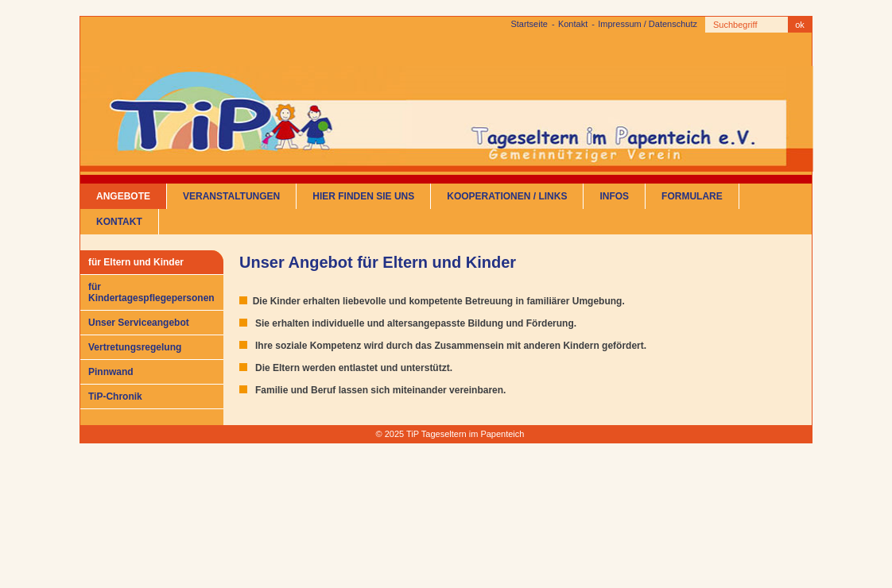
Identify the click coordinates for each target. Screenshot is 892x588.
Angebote (123, 196)
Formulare (692, 196)
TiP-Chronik (115, 397)
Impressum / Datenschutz (648, 24)
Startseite (529, 24)
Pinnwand (111, 372)
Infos (614, 196)
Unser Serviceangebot (139, 323)
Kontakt (573, 24)
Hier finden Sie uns (363, 196)
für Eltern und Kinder (136, 262)
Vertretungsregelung (135, 347)
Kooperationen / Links (507, 196)
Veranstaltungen (231, 196)
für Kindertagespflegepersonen (151, 292)
